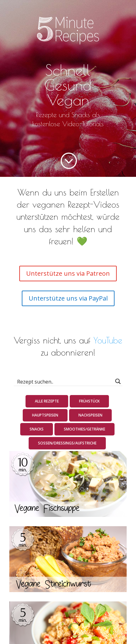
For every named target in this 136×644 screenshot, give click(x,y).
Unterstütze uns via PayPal (68, 298)
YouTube (108, 340)
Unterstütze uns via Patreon (68, 273)
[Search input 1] (64, 381)
